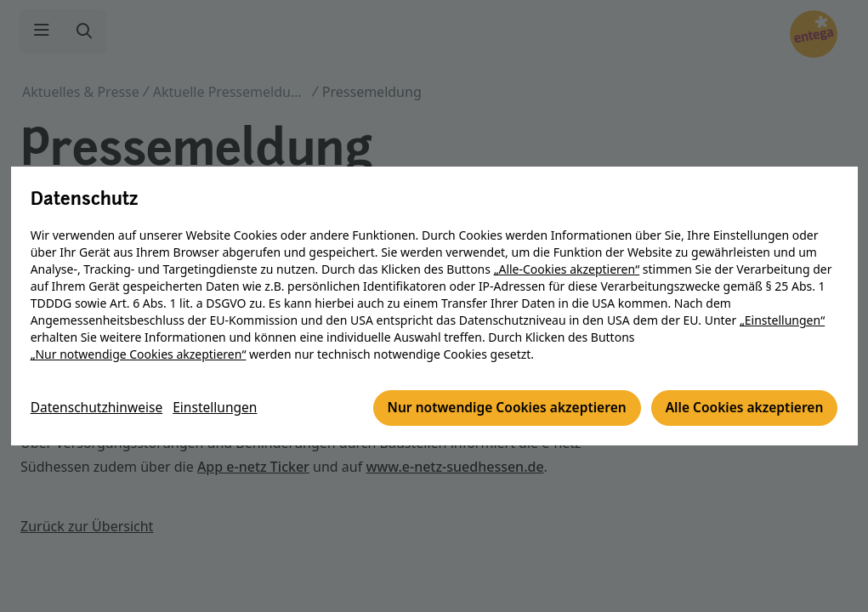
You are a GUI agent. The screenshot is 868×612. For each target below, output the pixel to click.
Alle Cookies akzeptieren (741, 409)
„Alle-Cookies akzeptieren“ (567, 270)
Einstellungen (221, 409)
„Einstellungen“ (783, 321)
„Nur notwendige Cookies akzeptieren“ (139, 355)
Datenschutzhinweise (99, 409)
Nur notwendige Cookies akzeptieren (498, 409)
